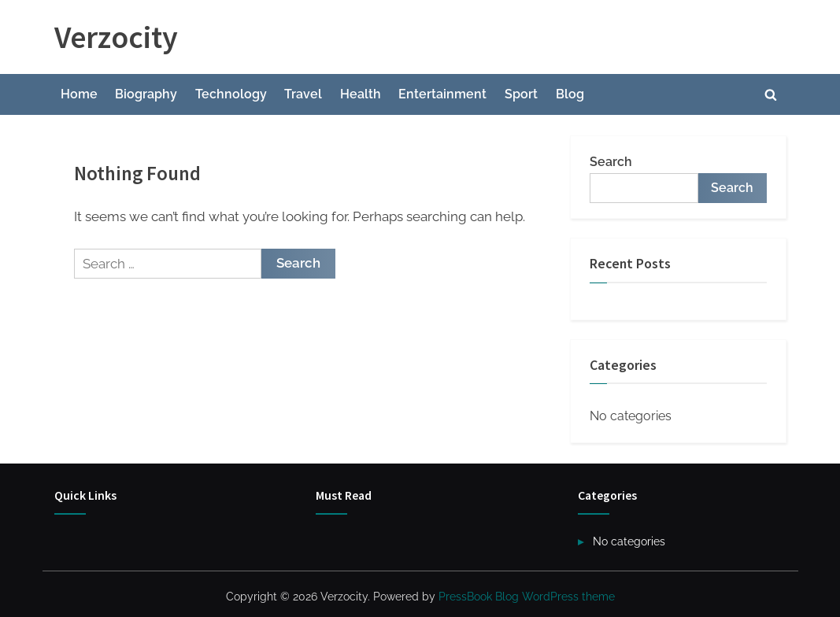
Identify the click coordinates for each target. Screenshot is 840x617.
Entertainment (442, 94)
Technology (231, 94)
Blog (570, 94)
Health (361, 94)
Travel (303, 94)
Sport (521, 94)
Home (79, 94)
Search (611, 162)
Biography (146, 94)
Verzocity (116, 37)
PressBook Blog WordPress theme (527, 597)
